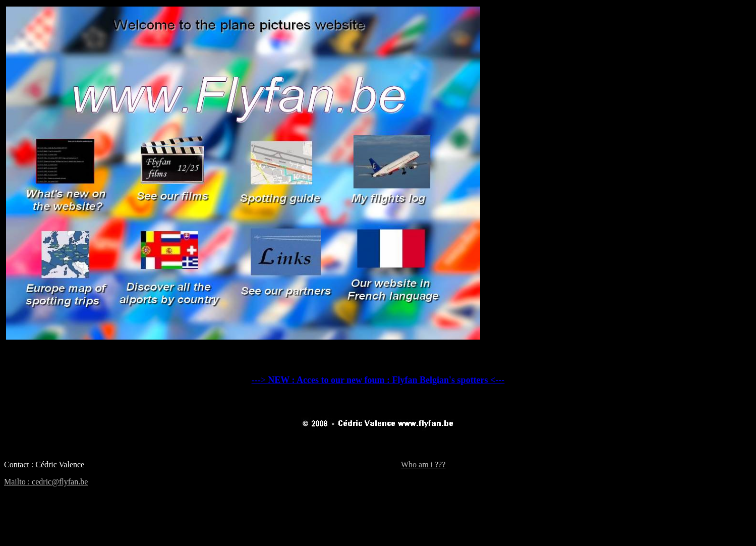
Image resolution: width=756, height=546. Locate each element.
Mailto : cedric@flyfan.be (46, 482)
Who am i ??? (423, 465)
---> (378, 380)
